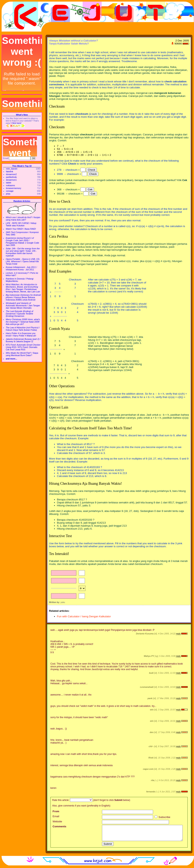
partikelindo (11, 177)
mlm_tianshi (12, 169)
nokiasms (10, 185)
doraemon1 (11, 180)
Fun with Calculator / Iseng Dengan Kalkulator (84, 616)
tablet (9, 183)
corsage (10, 191)
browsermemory (14, 188)
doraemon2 (11, 174)
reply (178, 634)
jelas (8, 194)
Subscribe (162, 817)
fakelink (10, 171)
